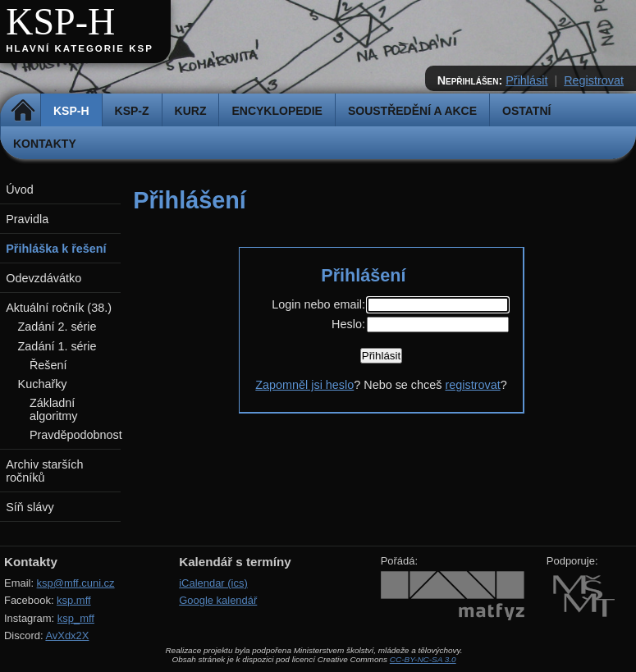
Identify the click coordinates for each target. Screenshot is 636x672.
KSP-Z (132, 111)
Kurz (191, 111)
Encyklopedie (277, 111)
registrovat (472, 385)
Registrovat (594, 80)
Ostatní (526, 111)
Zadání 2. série (57, 327)
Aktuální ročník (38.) (59, 308)
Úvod (20, 190)
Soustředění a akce (412, 111)
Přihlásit (526, 80)
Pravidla (27, 219)
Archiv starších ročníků (44, 471)
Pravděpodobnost (76, 435)
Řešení (48, 365)
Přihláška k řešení (56, 249)
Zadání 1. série (57, 346)
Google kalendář (218, 600)
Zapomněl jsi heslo (304, 385)
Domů (23, 111)
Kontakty (45, 144)
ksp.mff (74, 600)
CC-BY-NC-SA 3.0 (423, 659)
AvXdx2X (67, 635)
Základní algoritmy (53, 409)
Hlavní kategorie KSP (80, 48)
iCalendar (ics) (213, 583)
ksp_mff (76, 618)
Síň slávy (30, 507)
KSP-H (60, 22)
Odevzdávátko (43, 278)
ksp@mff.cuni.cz (76, 583)
